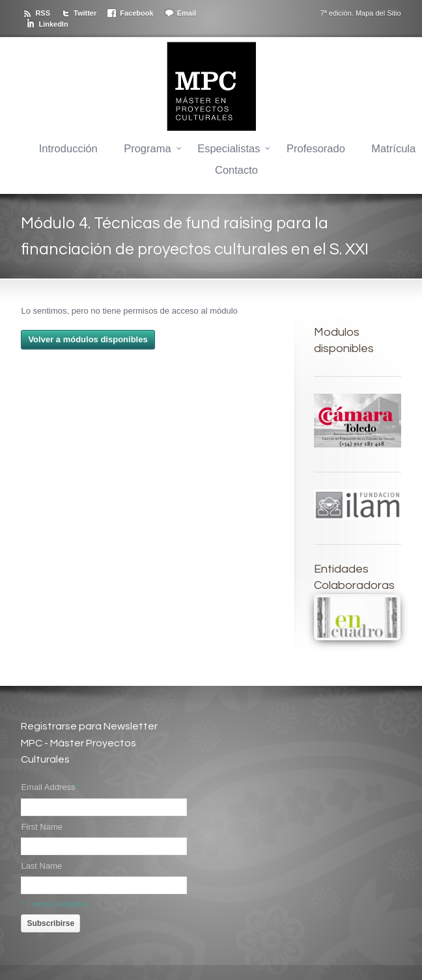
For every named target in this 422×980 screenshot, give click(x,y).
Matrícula (393, 148)
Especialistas (229, 148)
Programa (147, 148)
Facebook (136, 13)
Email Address (50, 787)
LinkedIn (53, 24)
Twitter (85, 13)
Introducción (68, 148)
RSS (43, 13)
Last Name (41, 866)
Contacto (236, 170)
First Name (42, 827)
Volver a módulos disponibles (88, 339)
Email (187, 13)
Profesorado (316, 148)
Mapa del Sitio (378, 13)
